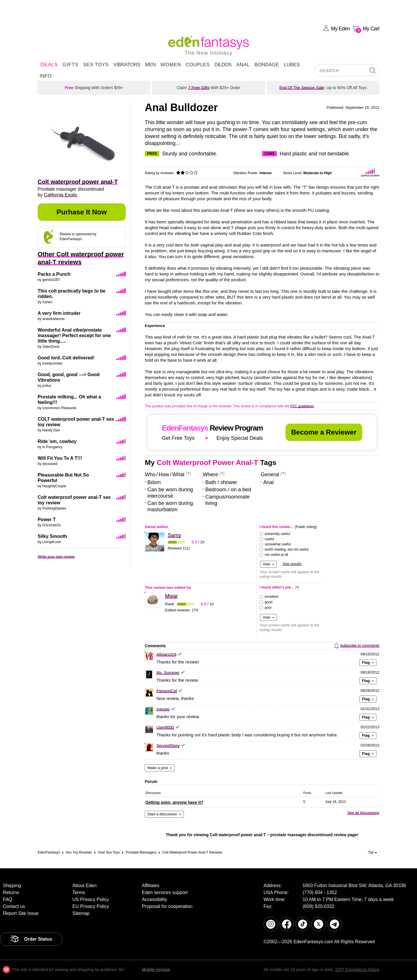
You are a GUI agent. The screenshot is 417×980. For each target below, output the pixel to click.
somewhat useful (278, 544)
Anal (243, 65)
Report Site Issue (21, 913)
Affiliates (151, 886)
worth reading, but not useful (287, 549)
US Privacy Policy (91, 899)
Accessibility (154, 899)
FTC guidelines (302, 406)
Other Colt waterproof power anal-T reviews (81, 258)
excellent (271, 597)
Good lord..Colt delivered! (66, 358)
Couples (198, 65)
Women (171, 65)
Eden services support (165, 892)
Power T (47, 520)
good (269, 602)
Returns (11, 892)
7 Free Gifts (199, 88)
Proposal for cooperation (167, 906)
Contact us (14, 906)
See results (292, 564)
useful (269, 539)
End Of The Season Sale (302, 88)
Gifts (71, 65)
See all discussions (363, 813)
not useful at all (276, 555)
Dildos (223, 65)
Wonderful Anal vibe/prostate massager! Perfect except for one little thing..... (74, 335)
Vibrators (127, 65)
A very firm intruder (59, 313)
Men (150, 65)
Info (46, 76)
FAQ (8, 899)
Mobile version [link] (156, 970)
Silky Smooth (52, 536)
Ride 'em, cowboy (57, 441)
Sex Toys (96, 65)
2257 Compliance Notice (357, 970)
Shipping (12, 886)
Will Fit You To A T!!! (60, 458)
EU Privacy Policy (91, 906)
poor (268, 608)
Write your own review (56, 557)
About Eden (85, 886)
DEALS (49, 65)
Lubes (292, 65)
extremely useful (277, 534)
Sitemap (81, 913)
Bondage (267, 65)
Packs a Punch (54, 274)
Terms (79, 892)
